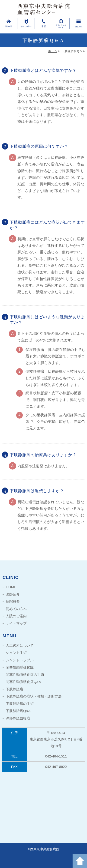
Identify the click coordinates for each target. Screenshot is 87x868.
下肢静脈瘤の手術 (20, 704)
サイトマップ (16, 623)
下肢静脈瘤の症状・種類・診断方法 (34, 696)
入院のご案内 (16, 616)
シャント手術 (16, 653)
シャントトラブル (20, 660)
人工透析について (20, 645)
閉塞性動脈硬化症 (20, 667)
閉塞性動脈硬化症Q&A (23, 682)
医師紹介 (13, 594)
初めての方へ (16, 609)
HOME (11, 587)
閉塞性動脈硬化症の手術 (25, 675)
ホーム (53, 51)
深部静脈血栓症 (18, 718)
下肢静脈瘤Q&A (18, 711)
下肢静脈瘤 (14, 689)
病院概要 (13, 601)
